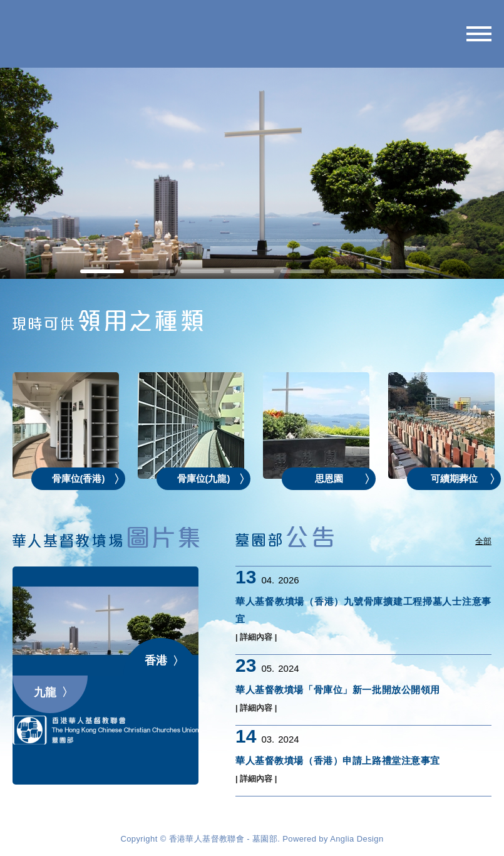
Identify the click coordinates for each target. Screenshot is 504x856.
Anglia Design (357, 839)
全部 (483, 541)
